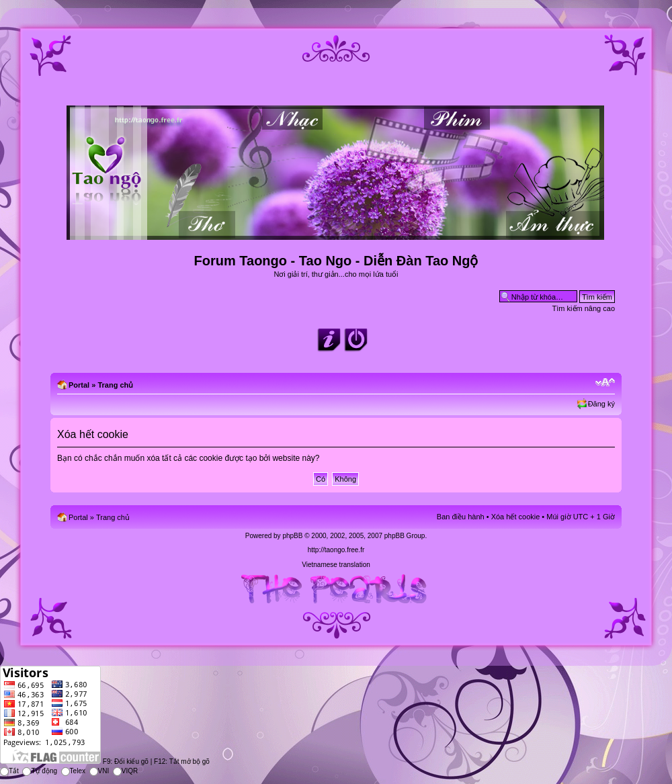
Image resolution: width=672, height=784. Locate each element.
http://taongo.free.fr (336, 550)
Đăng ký (601, 404)
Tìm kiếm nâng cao (584, 308)
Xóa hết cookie (516, 517)
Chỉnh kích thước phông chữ (605, 382)
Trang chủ (115, 385)
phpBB (292, 536)
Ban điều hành (461, 517)
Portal (79, 385)
